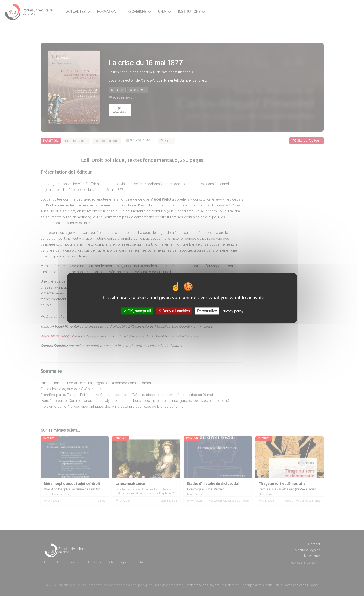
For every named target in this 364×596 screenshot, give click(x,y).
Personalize (207, 311)
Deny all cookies (174, 311)
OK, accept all (137, 311)
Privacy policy (233, 311)
